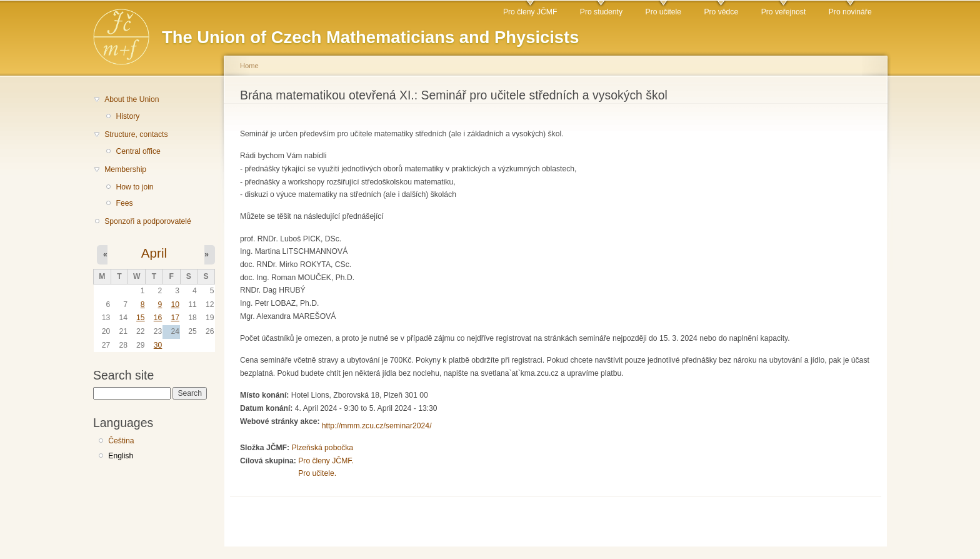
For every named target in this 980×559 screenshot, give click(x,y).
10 (175, 305)
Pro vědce (721, 12)
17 (175, 318)
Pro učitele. (317, 473)
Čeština (121, 441)
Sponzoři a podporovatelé (148, 221)
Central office (138, 151)
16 (158, 318)
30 (158, 345)
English (121, 456)
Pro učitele (663, 12)
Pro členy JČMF (530, 12)
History (127, 116)
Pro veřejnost (784, 12)
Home (249, 66)
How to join (134, 187)
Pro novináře (850, 12)
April (154, 253)
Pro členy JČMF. (326, 461)
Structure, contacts (136, 134)
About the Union (132, 99)
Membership (125, 169)
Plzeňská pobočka (322, 448)
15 (141, 318)
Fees (124, 203)
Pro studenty (601, 12)
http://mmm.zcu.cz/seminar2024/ (377, 426)
